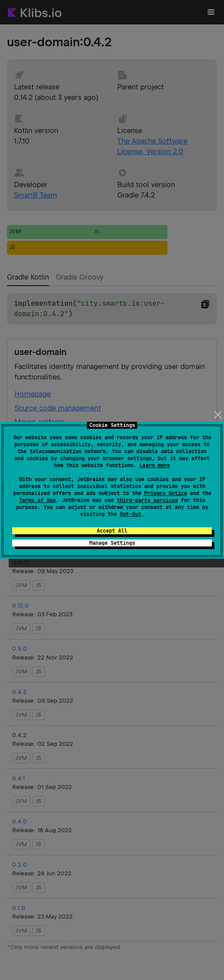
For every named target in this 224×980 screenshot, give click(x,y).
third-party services (147, 500)
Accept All (112, 531)
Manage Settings (112, 543)
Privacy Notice (166, 493)
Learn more (155, 465)
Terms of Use (37, 500)
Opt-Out (131, 514)
